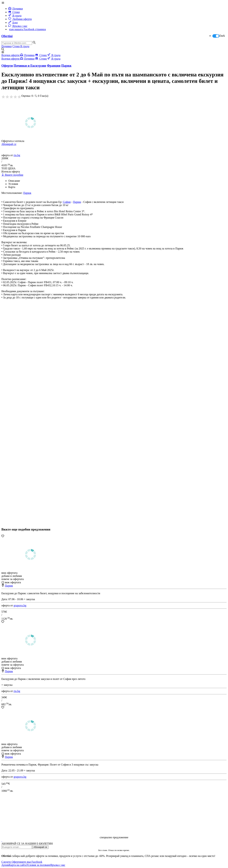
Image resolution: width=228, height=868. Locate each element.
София (67, 202)
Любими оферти (20, 19)
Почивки (16, 9)
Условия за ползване (38, 865)
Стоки (14, 12)
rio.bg (17, 155)
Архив (5, 865)
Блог (13, 22)
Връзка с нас (18, 26)
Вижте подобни (12, 175)
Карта (12, 187)
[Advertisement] (27, 423)
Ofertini (7, 36)
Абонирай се (9, 144)
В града (15, 16)
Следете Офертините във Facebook (22, 862)
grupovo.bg (20, 605)
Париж (77, 202)
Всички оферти (11, 55)
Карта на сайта (18, 865)
